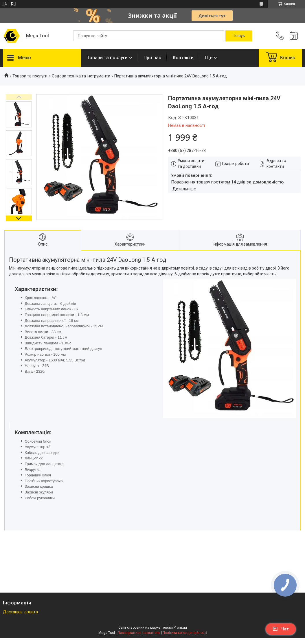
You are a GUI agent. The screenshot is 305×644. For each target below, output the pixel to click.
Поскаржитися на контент (139, 633)
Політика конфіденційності (185, 633)
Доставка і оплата (20, 612)
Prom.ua (180, 628)
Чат (281, 629)
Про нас (152, 58)
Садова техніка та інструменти (81, 76)
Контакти (183, 58)
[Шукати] (239, 36)
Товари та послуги (107, 58)
